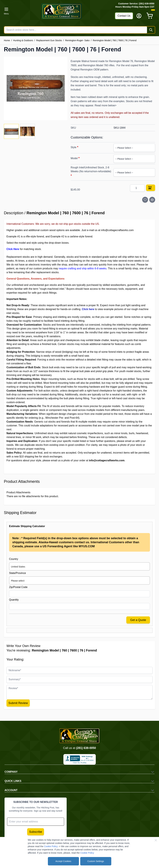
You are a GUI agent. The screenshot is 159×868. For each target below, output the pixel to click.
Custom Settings (96, 861)
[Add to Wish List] (145, 200)
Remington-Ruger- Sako (77, 40)
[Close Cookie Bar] (156, 840)
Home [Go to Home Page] (7, 40)
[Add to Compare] (152, 200)
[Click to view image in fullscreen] (36, 88)
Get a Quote (138, 620)
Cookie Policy (51, 846)
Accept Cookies (63, 861)
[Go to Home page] (62, 11)
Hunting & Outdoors (23, 40)
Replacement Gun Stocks (49, 40)
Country (14, 559)
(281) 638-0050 (86, 748)
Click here (88, 309)
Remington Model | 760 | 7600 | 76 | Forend (115, 40)
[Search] (151, 30)
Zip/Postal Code (18, 587)
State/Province (17, 573)
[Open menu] (6, 11)
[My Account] (139, 16)
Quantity (14, 600)
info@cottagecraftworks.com (117, 230)
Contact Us (124, 16)
